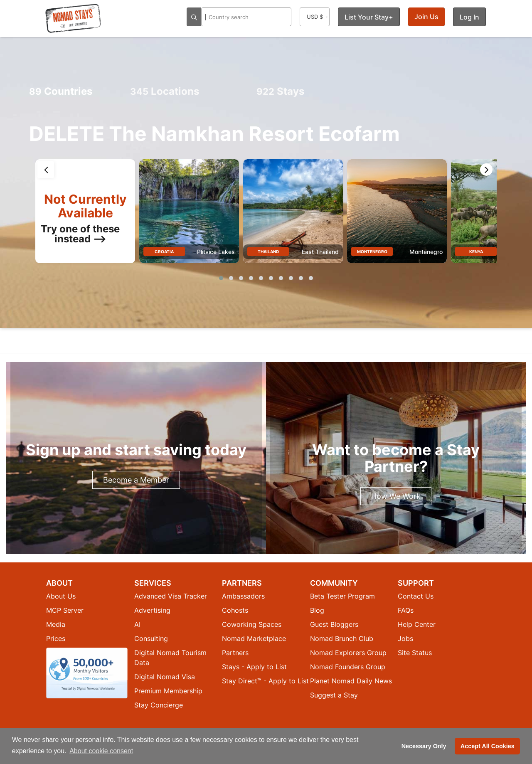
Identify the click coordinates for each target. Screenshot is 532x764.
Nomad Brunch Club (342, 638)
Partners (235, 653)
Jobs (405, 638)
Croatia (164, 251)
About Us (61, 596)
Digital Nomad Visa (165, 677)
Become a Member (136, 480)
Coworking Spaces (252, 624)
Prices (56, 638)
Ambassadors (243, 596)
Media (56, 624)
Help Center (417, 624)
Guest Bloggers (334, 624)
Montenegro (372, 251)
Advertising (152, 610)
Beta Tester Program (342, 596)
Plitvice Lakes (216, 252)
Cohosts (235, 610)
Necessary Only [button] (424, 746)
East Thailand (320, 252)
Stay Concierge (159, 705)
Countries (61, 91)
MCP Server (65, 610)
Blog (317, 610)
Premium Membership (168, 691)
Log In (469, 17)
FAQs (406, 610)
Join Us (426, 17)
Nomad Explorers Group (348, 653)
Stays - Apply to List (254, 667)
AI (137, 624)
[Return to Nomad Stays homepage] (73, 18)
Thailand (268, 251)
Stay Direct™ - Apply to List (265, 681)
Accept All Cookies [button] (488, 746)
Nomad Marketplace (254, 638)
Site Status (415, 653)
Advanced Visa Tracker (171, 596)
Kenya (476, 251)
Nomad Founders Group (348, 667)
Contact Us (416, 596)
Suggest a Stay (334, 695)
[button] (221, 278)
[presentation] (46, 170)
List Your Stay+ (369, 17)
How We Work (396, 496)
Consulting (151, 638)
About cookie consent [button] (101, 751)
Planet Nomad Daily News (351, 681)
